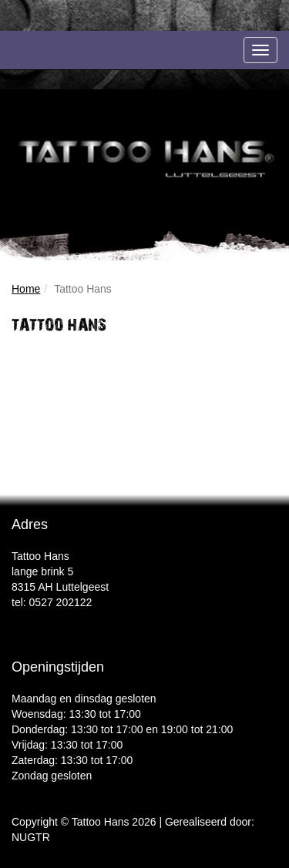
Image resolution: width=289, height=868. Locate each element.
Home (26, 289)
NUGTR (31, 837)
